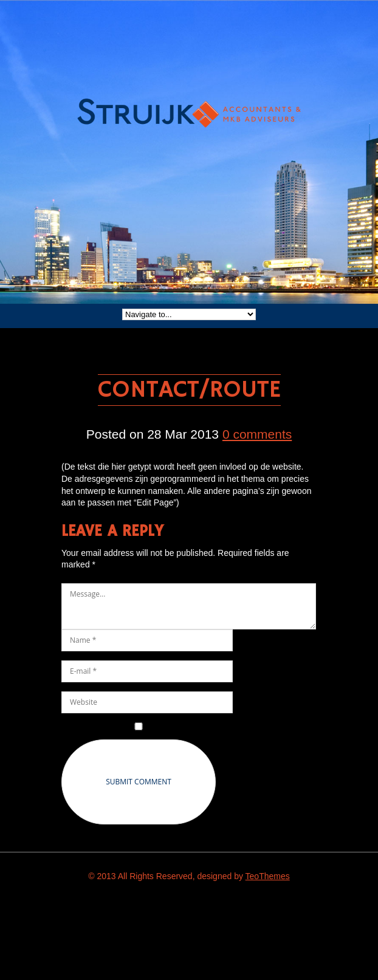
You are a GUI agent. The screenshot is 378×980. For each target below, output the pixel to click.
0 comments (257, 434)
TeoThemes (268, 876)
